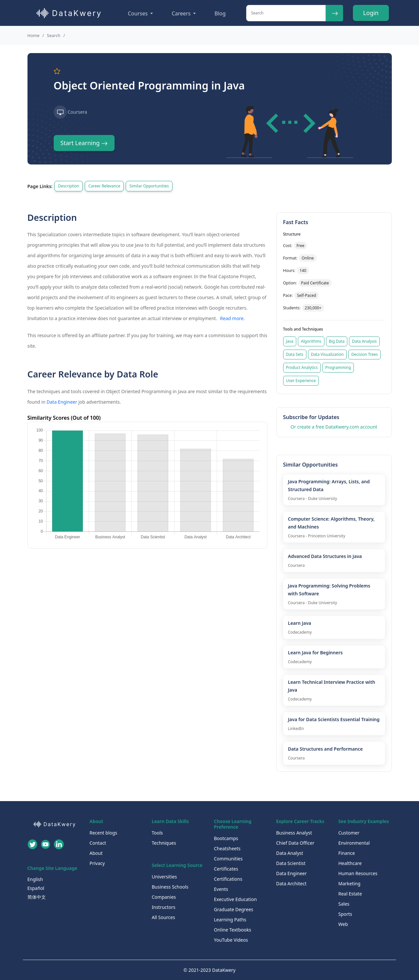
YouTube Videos (231, 940)
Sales (344, 904)
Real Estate (350, 894)
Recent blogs (104, 833)
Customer (349, 833)
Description (69, 186)
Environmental (354, 843)
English (35, 879)
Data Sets (295, 354)
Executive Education (236, 899)
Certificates (226, 869)
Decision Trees (364, 354)
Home (34, 35)
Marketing (350, 884)
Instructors (164, 907)
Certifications (228, 879)
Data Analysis (364, 341)
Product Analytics (302, 367)
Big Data (337, 341)
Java (290, 341)
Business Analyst (294, 833)
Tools (157, 833)
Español (36, 888)
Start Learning (84, 143)
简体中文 (37, 897)
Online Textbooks (233, 930)
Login (371, 13)
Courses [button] (139, 13)
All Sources (164, 917)
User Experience (301, 381)
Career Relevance (104, 186)
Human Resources (358, 873)
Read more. (232, 318)
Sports (345, 914)
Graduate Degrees (234, 909)
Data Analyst (290, 853)
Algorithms (311, 341)
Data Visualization (328, 354)
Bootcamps (226, 838)
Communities (228, 859)
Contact (98, 843)
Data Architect (291, 884)
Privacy (97, 863)
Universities (164, 877)
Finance (347, 853)
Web (343, 924)
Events (221, 889)
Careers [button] (182, 13)
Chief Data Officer (295, 843)
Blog (220, 13)
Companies (164, 897)
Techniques (164, 843)
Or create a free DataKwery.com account (334, 427)
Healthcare (350, 863)
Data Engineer (62, 402)
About (96, 853)
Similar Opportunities (149, 186)
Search (54, 35)
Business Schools (170, 887)
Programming (338, 367)
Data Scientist (291, 863)
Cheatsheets (227, 848)
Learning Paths (230, 920)
